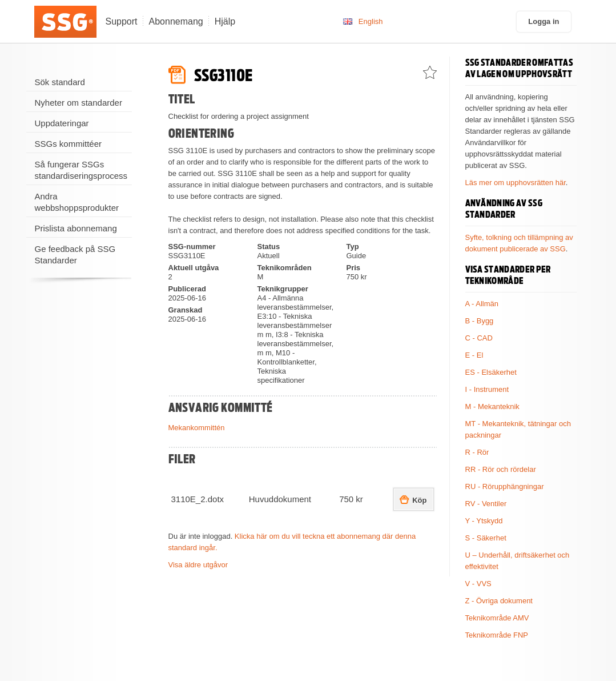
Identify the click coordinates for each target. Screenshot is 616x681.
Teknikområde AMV (497, 618)
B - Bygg (480, 321)
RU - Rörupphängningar (505, 486)
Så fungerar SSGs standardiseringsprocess (81, 170)
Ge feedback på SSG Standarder (75, 255)
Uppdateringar (62, 123)
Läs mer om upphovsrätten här (516, 183)
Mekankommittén (197, 428)
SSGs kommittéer (69, 144)
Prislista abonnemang (76, 228)
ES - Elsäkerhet (491, 372)
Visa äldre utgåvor (198, 565)
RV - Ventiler (486, 504)
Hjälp (225, 21)
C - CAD (479, 338)
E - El (474, 355)
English (371, 21)
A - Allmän (482, 304)
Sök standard (60, 82)
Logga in (543, 21)
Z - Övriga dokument (499, 601)
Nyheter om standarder (78, 103)
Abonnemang (176, 21)
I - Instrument (487, 389)
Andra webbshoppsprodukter (77, 202)
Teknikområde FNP (497, 635)
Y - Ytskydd (484, 521)
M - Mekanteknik (492, 406)
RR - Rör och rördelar (501, 469)
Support (122, 21)
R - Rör (477, 452)
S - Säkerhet (486, 538)
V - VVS (478, 584)
